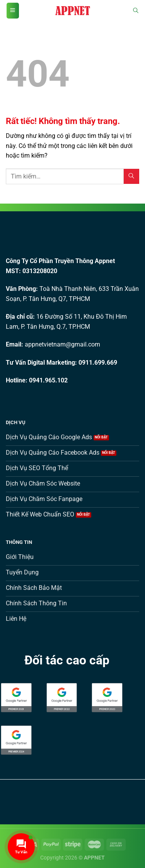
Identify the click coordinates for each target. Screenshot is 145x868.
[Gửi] (131, 176)
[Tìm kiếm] (136, 11)
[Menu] (13, 11)
